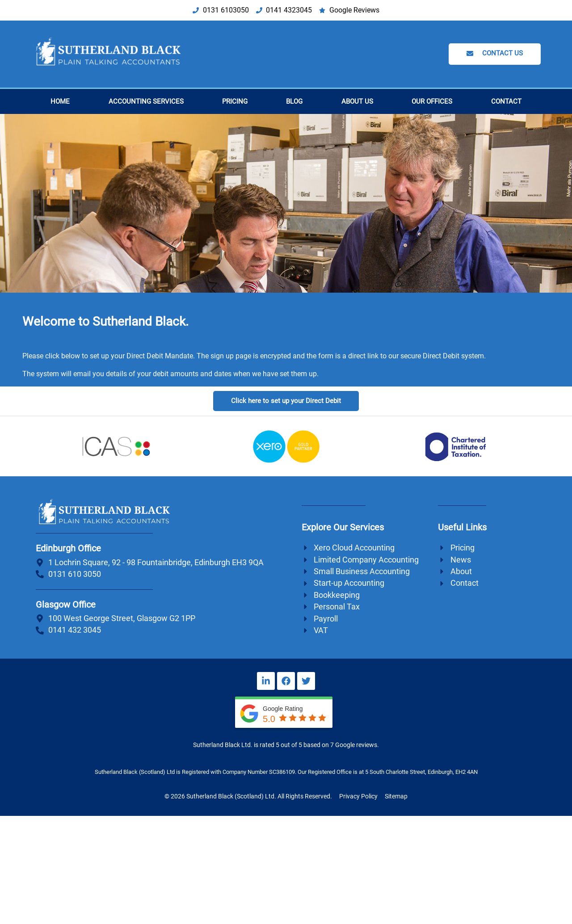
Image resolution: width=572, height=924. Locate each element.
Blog (294, 101)
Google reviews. (357, 745)
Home (60, 101)
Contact (506, 101)
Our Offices (432, 101)
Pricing (235, 101)
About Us (357, 101)
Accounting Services (146, 101)
